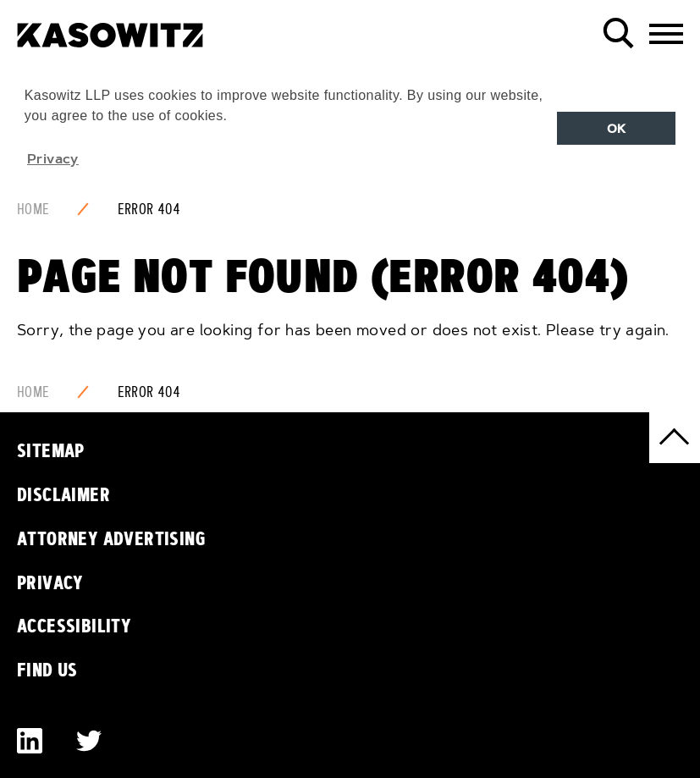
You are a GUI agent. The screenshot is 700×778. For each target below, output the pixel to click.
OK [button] (617, 129)
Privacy (50, 582)
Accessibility (74, 626)
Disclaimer (63, 494)
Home (33, 209)
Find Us (47, 670)
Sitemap (51, 450)
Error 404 (149, 209)
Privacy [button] (53, 158)
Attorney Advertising (111, 538)
